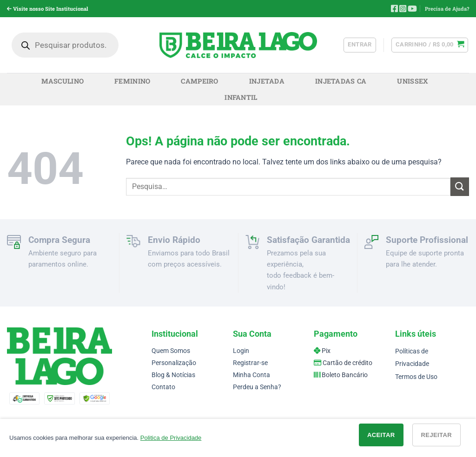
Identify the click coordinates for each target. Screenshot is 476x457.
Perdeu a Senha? (257, 387)
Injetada (267, 81)
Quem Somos (171, 351)
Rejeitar (436, 435)
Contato (163, 387)
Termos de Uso (416, 377)
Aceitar (381, 435)
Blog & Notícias (173, 375)
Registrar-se (250, 363)
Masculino (63, 81)
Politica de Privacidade (171, 438)
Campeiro (199, 81)
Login (241, 351)
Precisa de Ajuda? (447, 9)
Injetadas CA (341, 81)
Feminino (132, 81)
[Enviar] (460, 186)
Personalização (174, 363)
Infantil (241, 97)
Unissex (413, 81)
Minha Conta (251, 375)
